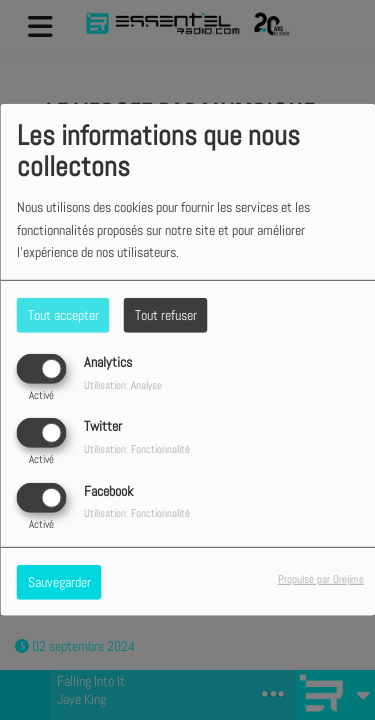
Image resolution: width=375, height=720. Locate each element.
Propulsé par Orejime (321, 578)
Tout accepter (63, 315)
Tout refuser (166, 315)
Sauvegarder (59, 581)
